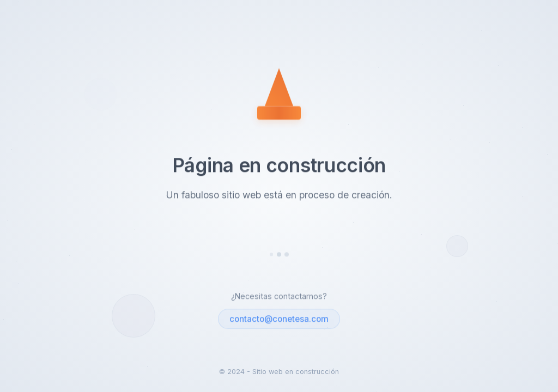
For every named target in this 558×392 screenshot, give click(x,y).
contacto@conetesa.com (279, 320)
